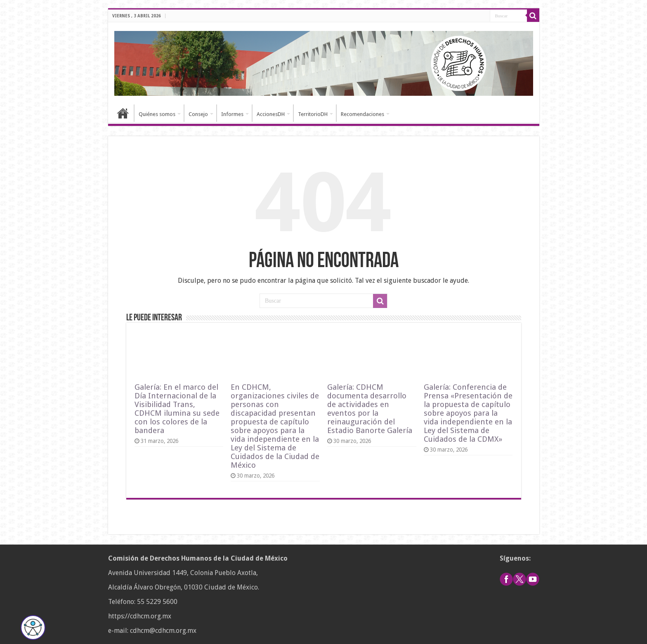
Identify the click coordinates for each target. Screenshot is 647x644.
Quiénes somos (157, 114)
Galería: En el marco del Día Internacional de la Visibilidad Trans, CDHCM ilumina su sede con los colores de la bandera (177, 409)
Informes (232, 114)
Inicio (123, 113)
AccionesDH (271, 114)
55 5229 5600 (157, 602)
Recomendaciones (362, 114)
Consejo (198, 114)
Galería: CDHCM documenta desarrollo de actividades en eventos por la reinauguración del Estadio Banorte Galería (370, 409)
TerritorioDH (313, 114)
